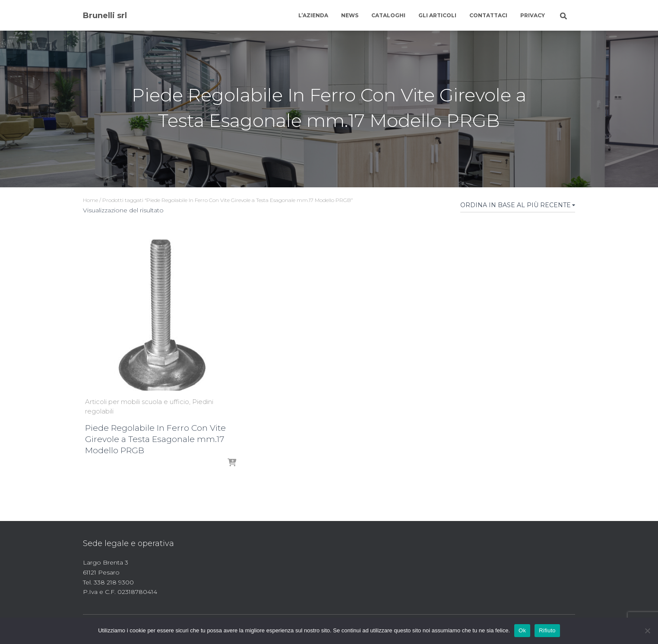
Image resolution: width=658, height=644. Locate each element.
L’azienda (313, 15)
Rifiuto (547, 630)
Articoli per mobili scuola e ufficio (137, 402)
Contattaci (488, 15)
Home (90, 200)
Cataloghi (388, 15)
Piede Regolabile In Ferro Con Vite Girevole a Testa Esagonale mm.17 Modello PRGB (155, 439)
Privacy (533, 15)
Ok (522, 630)
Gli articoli (437, 15)
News (350, 15)
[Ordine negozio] (518, 207)
